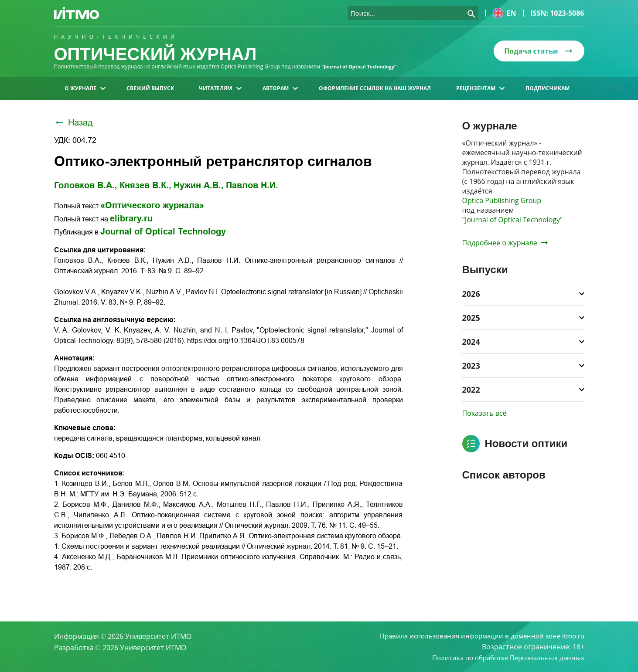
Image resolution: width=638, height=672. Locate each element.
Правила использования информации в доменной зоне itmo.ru (476, 635)
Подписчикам (548, 88)
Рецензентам (480, 88)
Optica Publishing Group (502, 200)
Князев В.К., (145, 185)
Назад (73, 122)
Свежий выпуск (150, 88)
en (505, 13)
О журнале (85, 88)
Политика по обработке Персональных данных (504, 657)
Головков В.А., (86, 185)
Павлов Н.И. (252, 185)
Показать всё (484, 413)
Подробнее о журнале (505, 243)
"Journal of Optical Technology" (513, 220)
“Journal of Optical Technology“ (362, 66)
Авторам (280, 88)
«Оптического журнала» (152, 205)
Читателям (220, 88)
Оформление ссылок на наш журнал (375, 88)
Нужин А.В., (199, 185)
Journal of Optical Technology (163, 231)
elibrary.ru (131, 218)
